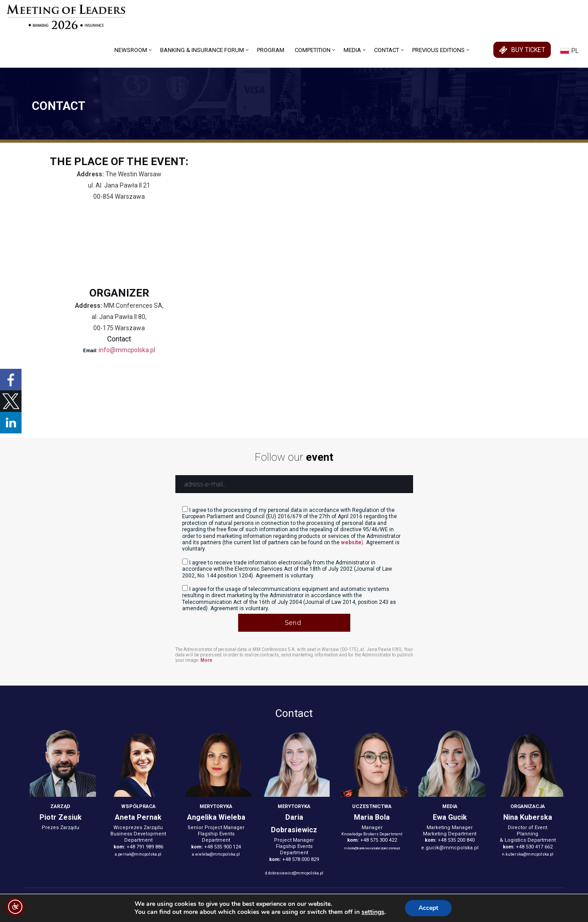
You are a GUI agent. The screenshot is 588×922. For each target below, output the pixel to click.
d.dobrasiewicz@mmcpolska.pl (294, 873)
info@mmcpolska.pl (127, 350)
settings (373, 912)
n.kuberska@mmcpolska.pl (528, 854)
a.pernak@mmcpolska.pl (138, 854)
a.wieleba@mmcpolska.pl (216, 854)
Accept (428, 908)
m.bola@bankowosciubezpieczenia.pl (372, 848)
